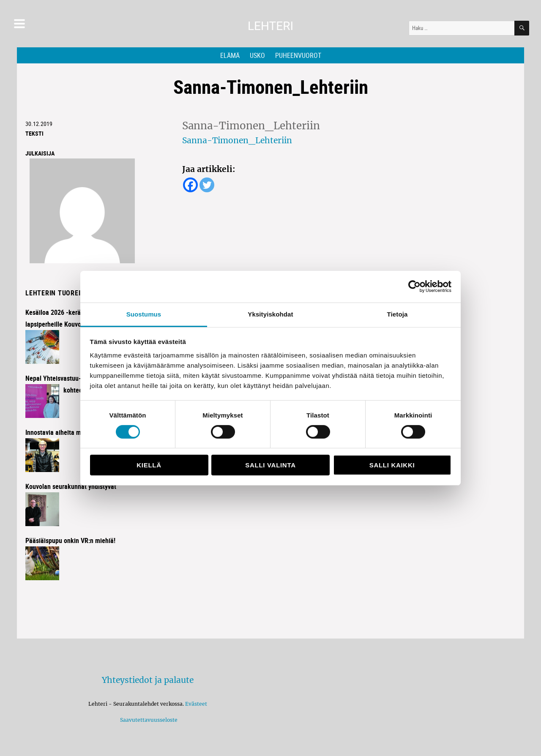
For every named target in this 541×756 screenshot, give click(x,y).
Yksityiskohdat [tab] (270, 314)
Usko (257, 55)
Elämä (230, 55)
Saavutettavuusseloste (148, 720)
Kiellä (149, 465)
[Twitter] (207, 185)
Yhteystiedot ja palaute (148, 680)
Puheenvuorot (298, 55)
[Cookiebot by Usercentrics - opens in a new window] (414, 287)
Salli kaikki (392, 465)
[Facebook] (190, 185)
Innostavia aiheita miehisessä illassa (76, 432)
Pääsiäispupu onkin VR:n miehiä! (70, 540)
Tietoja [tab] (398, 314)
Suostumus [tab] (144, 314)
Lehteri (270, 26)
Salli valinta (270, 465)
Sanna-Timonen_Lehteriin (237, 140)
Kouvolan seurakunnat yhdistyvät (71, 486)
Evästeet (196, 704)
